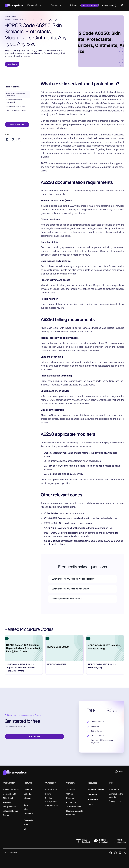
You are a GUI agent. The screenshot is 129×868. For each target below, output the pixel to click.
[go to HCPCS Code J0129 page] (64, 648)
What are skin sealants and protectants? (15, 95)
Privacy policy (115, 801)
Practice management (51, 800)
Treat (26, 825)
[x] (125, 853)
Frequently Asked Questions (16, 110)
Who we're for (34, 5)
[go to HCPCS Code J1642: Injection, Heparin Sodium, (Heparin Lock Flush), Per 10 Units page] (24, 648)
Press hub (71, 798)
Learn (90, 805)
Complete (29, 821)
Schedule (28, 794)
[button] (120, 772)
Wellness (7, 803)
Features (56, 5)
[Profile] (122, 5)
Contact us (71, 803)
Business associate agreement (75, 813)
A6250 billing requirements (16, 106)
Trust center (114, 790)
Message (28, 798)
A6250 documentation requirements (14, 101)
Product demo (52, 790)
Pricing (73, 5)
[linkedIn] (120, 853)
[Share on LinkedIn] (7, 139)
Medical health (9, 794)
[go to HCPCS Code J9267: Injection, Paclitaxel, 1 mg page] (105, 648)
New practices (9, 807)
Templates (92, 795)
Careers (70, 794)
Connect (28, 790)
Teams (6, 815)
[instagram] (115, 853)
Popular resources (96, 790)
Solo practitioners (11, 811)
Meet (26, 809)
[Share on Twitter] (19, 139)
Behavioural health (11, 790)
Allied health (8, 798)
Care (26, 805)
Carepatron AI (51, 806)
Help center (93, 800)
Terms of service (74, 807)
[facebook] (111, 853)
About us (70, 790)
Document (29, 814)
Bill (25, 829)
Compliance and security (116, 796)
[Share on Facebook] (13, 139)
